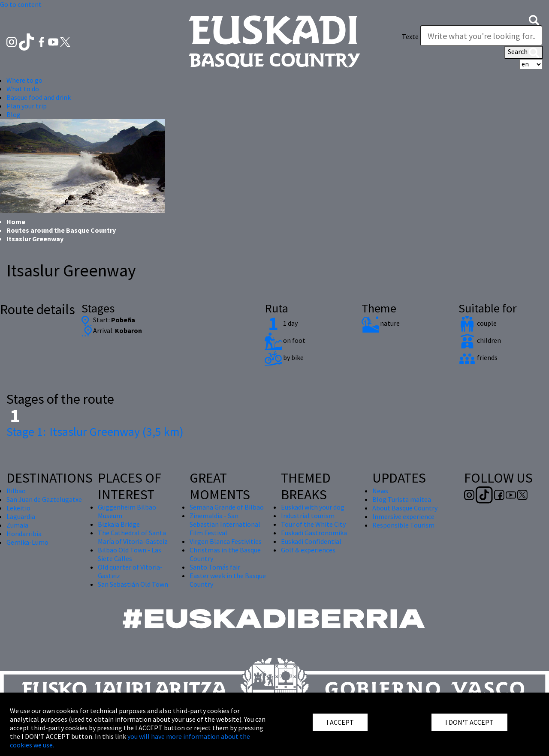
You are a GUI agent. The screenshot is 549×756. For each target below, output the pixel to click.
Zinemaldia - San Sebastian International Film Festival (225, 524)
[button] (534, 19)
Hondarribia (24, 534)
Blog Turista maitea (402, 499)
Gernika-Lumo (27, 542)
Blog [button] (14, 114)
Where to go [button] (24, 80)
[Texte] (481, 36)
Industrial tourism (308, 516)
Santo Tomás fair (215, 567)
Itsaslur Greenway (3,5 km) (95, 432)
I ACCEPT (340, 722)
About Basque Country (405, 508)
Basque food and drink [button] (39, 97)
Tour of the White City (313, 524)
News (380, 491)
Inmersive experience (403, 516)
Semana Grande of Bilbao (227, 507)
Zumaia (17, 525)
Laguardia (21, 516)
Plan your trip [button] (27, 106)
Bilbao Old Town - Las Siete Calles (130, 554)
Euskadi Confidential (311, 541)
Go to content (21, 4)
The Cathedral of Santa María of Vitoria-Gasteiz (133, 537)
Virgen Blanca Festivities (226, 541)
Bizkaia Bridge (119, 524)
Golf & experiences (308, 550)
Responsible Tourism (403, 525)
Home (16, 222)
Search (523, 52)
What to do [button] (23, 89)
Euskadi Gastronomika (314, 533)
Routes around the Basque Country (61, 230)
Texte (410, 36)
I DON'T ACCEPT (469, 722)
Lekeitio (18, 508)
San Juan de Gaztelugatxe (44, 499)
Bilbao (16, 491)
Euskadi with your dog (313, 507)
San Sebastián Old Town (133, 584)
